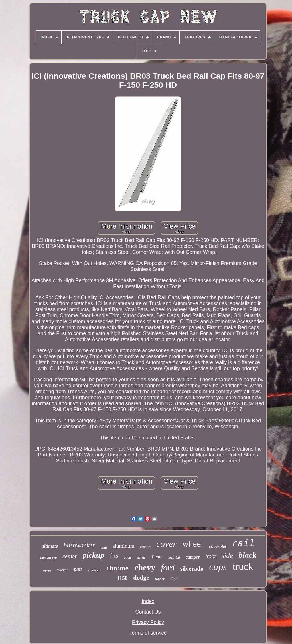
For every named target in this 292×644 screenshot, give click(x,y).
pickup (93, 555)
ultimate (50, 546)
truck (243, 567)
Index (148, 601)
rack (128, 557)
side (227, 556)
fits (114, 556)
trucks (47, 571)
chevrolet (218, 546)
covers (145, 547)
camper (193, 557)
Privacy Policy (148, 622)
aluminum (123, 546)
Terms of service (148, 633)
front (210, 557)
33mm (157, 557)
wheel (193, 544)
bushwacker (79, 545)
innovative (48, 558)
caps (218, 567)
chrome (117, 568)
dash (174, 579)
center (70, 556)
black (248, 555)
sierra (141, 557)
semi (104, 547)
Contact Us (148, 612)
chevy (145, 567)
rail (243, 544)
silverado (192, 569)
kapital (174, 557)
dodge (141, 577)
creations (94, 570)
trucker (62, 570)
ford (168, 568)
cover (166, 544)
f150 (122, 578)
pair (78, 569)
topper (160, 579)
